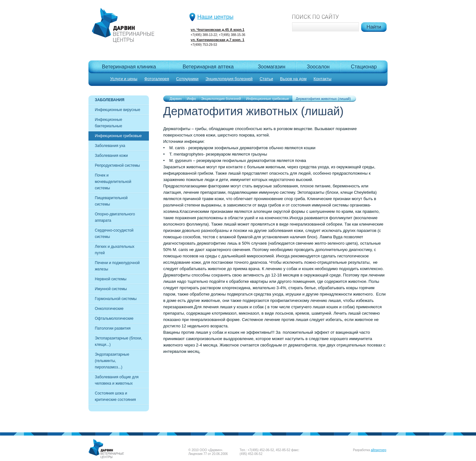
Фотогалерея (157, 79)
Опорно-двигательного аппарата (115, 217)
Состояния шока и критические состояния (115, 396)
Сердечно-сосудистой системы (114, 234)
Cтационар (364, 67)
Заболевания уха (110, 146)
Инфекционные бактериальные (108, 123)
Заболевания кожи (111, 156)
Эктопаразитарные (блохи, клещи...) (119, 341)
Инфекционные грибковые (118, 136)
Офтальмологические (114, 318)
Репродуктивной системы (117, 165)
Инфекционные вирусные (118, 110)
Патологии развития (113, 328)
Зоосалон (318, 67)
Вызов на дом (293, 79)
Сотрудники (187, 79)
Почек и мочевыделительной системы (113, 182)
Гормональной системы (116, 299)
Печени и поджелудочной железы (117, 266)
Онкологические (109, 309)
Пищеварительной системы (111, 201)
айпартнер (378, 450)
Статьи (266, 79)
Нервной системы (111, 279)
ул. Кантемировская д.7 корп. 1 (217, 40)
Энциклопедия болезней (229, 79)
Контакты (322, 79)
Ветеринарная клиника (129, 67)
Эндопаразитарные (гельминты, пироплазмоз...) (112, 361)
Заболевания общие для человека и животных (117, 380)
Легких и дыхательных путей (115, 250)
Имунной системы (111, 289)
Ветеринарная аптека (208, 67)
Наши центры (215, 17)
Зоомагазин (272, 67)
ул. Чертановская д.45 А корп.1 (217, 30)
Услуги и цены (124, 79)
